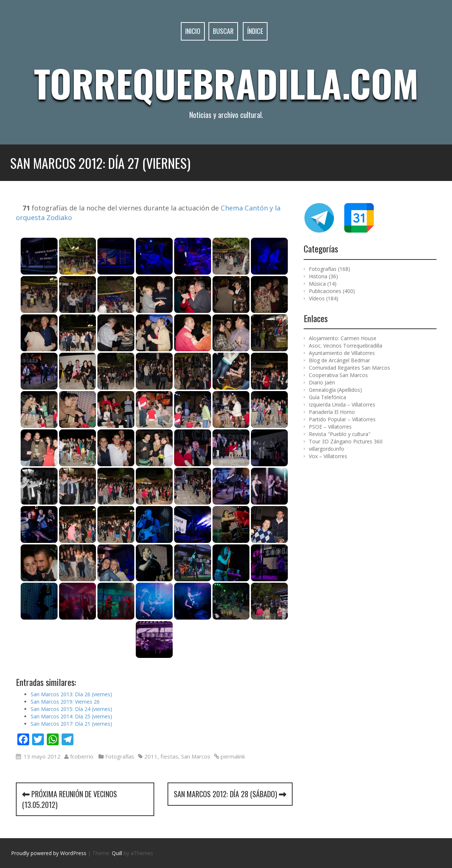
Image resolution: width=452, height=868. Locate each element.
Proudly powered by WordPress (49, 853)
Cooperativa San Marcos (338, 375)
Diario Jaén (322, 382)
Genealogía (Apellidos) (335, 390)
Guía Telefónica (327, 397)
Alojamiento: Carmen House (343, 338)
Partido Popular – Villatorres (342, 419)
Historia (318, 276)
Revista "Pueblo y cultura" (340, 434)
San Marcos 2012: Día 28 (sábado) (230, 794)
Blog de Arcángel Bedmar (339, 360)
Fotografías (120, 756)
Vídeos (317, 298)
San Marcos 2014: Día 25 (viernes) (71, 716)
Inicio (193, 31)
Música (317, 284)
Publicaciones (325, 291)
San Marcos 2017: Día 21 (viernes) (71, 724)
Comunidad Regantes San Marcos (349, 368)
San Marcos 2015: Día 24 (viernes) (71, 709)
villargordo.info (327, 449)
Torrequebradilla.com (226, 83)
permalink (232, 756)
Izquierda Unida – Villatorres (342, 405)
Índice (255, 31)
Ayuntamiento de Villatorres (342, 353)
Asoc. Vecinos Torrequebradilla (346, 346)
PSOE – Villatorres (330, 427)
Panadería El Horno (332, 412)
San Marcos (196, 756)
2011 (151, 756)
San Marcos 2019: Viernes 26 (65, 702)
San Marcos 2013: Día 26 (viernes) (71, 694)
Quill (117, 853)
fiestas (169, 756)
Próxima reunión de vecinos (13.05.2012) (70, 799)
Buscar (223, 31)
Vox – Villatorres (328, 456)
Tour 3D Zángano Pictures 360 (346, 441)
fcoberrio (82, 756)
